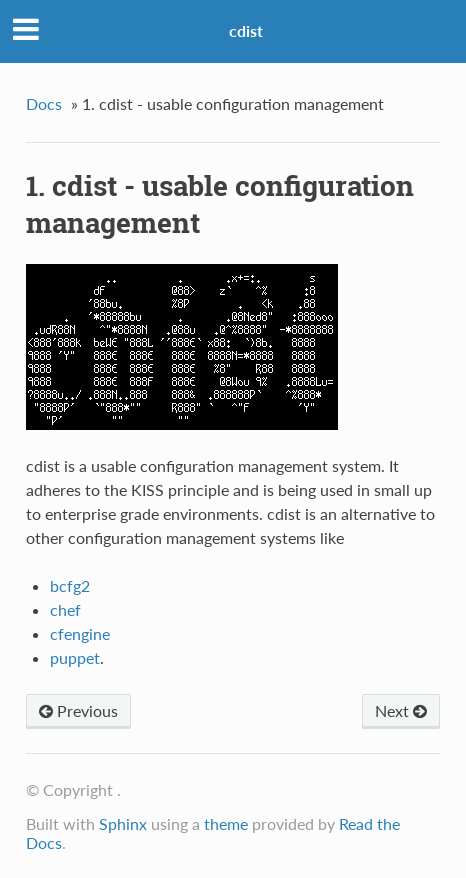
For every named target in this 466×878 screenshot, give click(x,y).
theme (226, 823)
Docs (44, 103)
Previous (78, 710)
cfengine (80, 633)
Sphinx (123, 823)
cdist (246, 30)
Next (401, 710)
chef (65, 609)
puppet (75, 657)
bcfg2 (70, 585)
